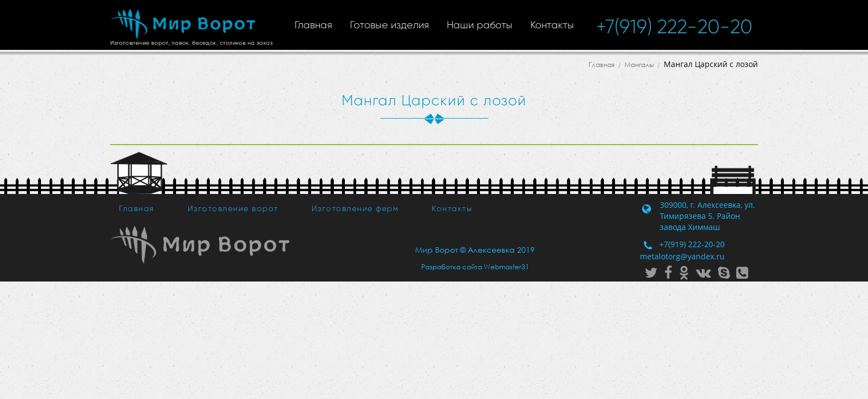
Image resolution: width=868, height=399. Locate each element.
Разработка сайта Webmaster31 (475, 267)
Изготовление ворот (233, 208)
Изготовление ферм (355, 208)
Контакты (552, 25)
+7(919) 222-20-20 (674, 27)
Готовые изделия (389, 25)
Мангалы (639, 65)
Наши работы (480, 25)
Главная (313, 25)
